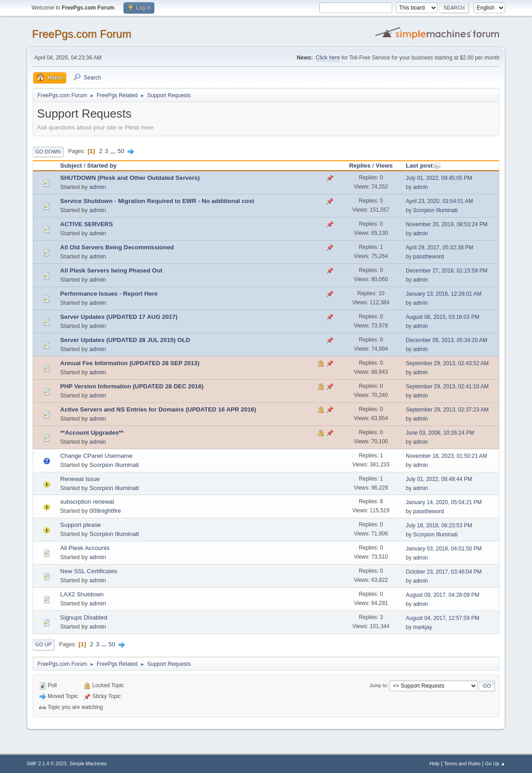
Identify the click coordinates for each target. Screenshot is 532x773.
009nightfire (105, 511)
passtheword (429, 257)
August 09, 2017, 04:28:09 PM (443, 595)
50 (121, 151)
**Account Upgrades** (92, 433)
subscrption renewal (87, 502)
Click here (328, 58)
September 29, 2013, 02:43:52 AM (447, 363)
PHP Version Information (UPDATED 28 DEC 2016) (132, 386)
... (114, 151)
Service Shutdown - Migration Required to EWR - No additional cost (157, 201)
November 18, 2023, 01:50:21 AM (446, 456)
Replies (360, 166)
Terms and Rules (462, 763)
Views (384, 166)
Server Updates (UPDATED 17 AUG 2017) (119, 317)
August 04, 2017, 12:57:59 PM (443, 618)
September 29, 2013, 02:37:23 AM (447, 410)
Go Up (44, 644)
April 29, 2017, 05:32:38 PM (440, 248)
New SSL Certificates (89, 571)
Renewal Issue (80, 479)
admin (98, 187)
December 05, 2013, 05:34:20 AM (446, 340)
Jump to (378, 685)
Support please (81, 525)
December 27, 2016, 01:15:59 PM (447, 271)
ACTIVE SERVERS (87, 224)
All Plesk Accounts (85, 548)
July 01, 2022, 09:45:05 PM (439, 178)
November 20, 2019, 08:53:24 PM (447, 224)
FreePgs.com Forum (82, 34)
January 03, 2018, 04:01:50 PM (444, 549)
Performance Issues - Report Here (109, 294)
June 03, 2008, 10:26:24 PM (440, 433)
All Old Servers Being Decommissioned (117, 247)
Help (434, 763)
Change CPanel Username (96, 456)
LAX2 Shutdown (82, 594)
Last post (423, 166)
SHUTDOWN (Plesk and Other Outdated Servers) (130, 178)
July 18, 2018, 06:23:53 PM (439, 525)
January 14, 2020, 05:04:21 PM (444, 502)
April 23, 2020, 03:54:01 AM (439, 201)
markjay (423, 627)
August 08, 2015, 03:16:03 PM (443, 317)
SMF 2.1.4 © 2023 (47, 763)
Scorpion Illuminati (435, 210)
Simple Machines (88, 763)
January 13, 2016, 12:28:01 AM (444, 294)
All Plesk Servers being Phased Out (111, 270)
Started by (102, 166)
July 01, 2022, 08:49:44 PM (439, 479)
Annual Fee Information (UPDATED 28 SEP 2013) (130, 363)
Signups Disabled (84, 617)
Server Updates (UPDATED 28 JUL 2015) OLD (125, 340)
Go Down (48, 152)
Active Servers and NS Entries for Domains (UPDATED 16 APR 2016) (158, 409)
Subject (71, 166)
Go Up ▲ (495, 763)
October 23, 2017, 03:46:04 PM (444, 572)
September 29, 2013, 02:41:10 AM (447, 386)
